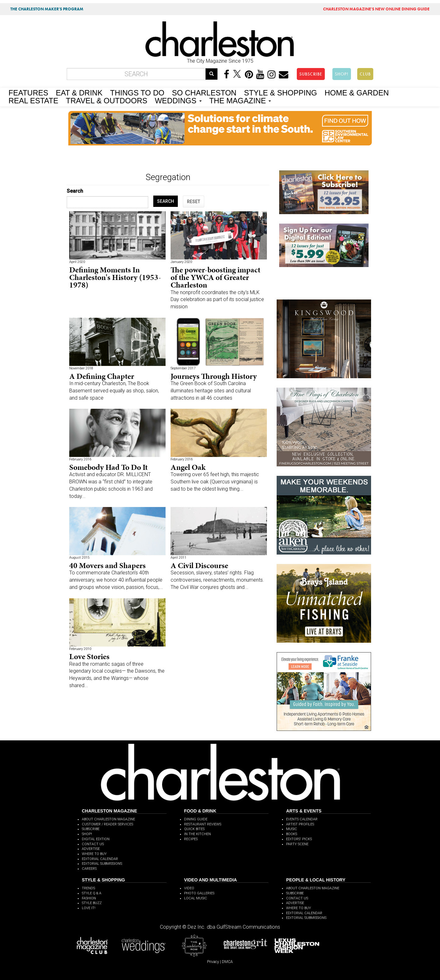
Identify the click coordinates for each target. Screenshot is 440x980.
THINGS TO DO (137, 92)
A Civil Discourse (199, 565)
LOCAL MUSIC (196, 898)
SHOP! (342, 74)
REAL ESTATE (33, 100)
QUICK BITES (194, 829)
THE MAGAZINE (240, 100)
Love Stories (89, 656)
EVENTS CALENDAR (302, 819)
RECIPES (191, 839)
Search (75, 191)
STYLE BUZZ (92, 903)
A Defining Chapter (102, 376)
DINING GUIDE (196, 819)
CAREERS (89, 869)
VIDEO (189, 888)
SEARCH (166, 201)
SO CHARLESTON (204, 92)
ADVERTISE (91, 849)
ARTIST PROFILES (300, 824)
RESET (194, 202)
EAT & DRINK (79, 92)
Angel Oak (188, 467)
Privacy (213, 962)
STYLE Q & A (92, 893)
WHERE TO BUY (94, 854)
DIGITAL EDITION (96, 839)
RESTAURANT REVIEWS (203, 824)
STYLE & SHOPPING (280, 92)
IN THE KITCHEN (197, 834)
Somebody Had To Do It (108, 467)
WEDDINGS (178, 100)
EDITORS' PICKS (299, 839)
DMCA (227, 962)
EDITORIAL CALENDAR (100, 859)
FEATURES (28, 92)
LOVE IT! (89, 908)
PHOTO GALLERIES (199, 893)
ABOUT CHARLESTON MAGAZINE (108, 819)
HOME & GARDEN (357, 92)
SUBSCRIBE (311, 74)
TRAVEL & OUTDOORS (107, 100)
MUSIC (292, 829)
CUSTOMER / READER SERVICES (107, 824)
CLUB (365, 74)
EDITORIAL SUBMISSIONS (102, 864)
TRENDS (88, 888)
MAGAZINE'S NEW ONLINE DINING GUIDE (376, 9)
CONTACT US (93, 844)
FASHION (89, 898)
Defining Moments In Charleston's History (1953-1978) (115, 277)
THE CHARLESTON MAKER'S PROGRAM (47, 9)
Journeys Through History (214, 376)
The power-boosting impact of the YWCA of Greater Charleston (215, 277)
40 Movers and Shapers (107, 565)
